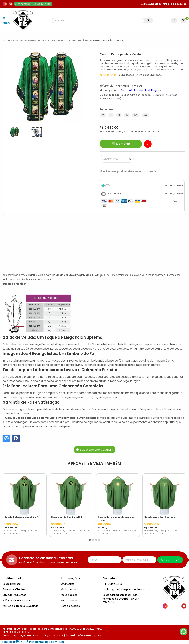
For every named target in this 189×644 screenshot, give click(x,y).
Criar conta (68, 584)
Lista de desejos (175, 4)
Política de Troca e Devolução (20, 606)
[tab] (142, 186)
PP (103, 115)
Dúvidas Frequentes (14, 595)
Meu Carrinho (69, 600)
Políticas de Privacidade (17, 600)
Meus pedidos (151, 4)
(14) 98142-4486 (113, 584)
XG (145, 115)
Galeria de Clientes (14, 589)
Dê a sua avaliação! (149, 75)
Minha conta (68, 589)
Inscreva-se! (170, 560)
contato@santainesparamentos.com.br (126, 589)
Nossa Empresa (12, 584)
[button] (90, 540)
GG (136, 115)
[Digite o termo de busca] (98, 21)
